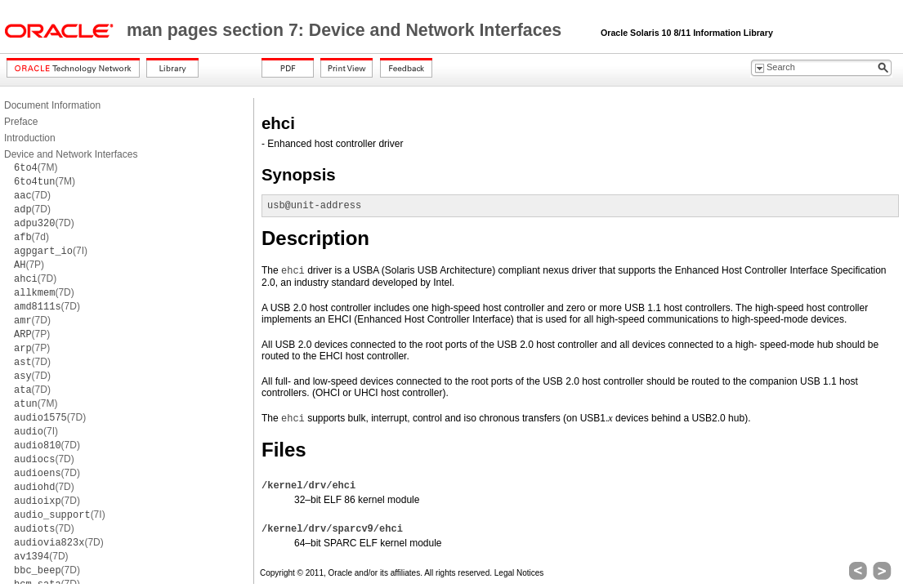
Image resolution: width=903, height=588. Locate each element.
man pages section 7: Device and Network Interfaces (346, 30)
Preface (21, 122)
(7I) (51, 251)
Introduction (30, 138)
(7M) (36, 167)
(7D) (32, 195)
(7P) (29, 265)
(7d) (31, 237)
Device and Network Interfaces (71, 154)
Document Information (52, 105)
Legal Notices (519, 573)
